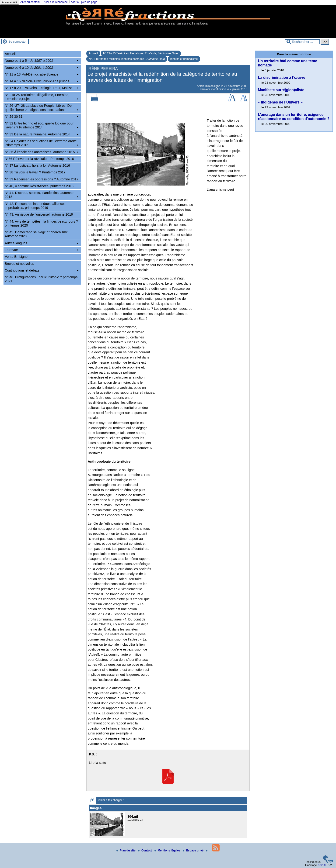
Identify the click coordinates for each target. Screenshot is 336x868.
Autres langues (41, 243)
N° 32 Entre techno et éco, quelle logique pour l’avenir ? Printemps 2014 (41, 125)
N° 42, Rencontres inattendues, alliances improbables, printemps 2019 (35, 206)
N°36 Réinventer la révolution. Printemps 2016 (39, 159)
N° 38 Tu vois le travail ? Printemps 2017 (35, 172)
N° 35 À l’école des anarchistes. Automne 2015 (41, 152)
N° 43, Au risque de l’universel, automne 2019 (39, 214)
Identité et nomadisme (184, 59)
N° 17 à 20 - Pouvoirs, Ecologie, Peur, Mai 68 (41, 88)
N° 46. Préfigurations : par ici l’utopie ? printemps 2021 (41, 279)
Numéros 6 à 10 (41, 68)
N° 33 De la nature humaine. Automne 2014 (41, 134)
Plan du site (126, 851)
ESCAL (322, 865)
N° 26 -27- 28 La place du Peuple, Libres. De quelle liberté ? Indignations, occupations (41, 108)
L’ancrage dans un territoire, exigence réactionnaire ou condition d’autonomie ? (294, 117)
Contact (145, 851)
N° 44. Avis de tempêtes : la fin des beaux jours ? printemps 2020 (41, 223)
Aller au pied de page (84, 2)
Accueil (93, 53)
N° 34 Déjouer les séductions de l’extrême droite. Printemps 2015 (41, 143)
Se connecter (17, 42)
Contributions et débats (41, 270)
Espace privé (194, 851)
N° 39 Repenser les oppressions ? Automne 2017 (41, 179)
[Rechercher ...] (302, 42)
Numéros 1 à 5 (41, 61)
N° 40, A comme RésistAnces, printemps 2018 (39, 186)
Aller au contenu (30, 2)
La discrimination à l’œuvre (282, 77)
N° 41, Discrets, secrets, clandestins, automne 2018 (41, 195)
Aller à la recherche (56, 2)
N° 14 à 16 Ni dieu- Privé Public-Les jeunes (41, 81)
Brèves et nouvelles (19, 264)
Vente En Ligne (16, 257)
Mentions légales (168, 851)
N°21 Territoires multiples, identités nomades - (127, 59)
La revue (41, 250)
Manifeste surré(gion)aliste (281, 90)
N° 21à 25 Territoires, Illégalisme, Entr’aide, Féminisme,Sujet (141, 53)
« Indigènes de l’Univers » (280, 102)
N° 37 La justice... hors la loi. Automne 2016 (37, 165)
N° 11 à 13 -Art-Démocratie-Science (41, 74)
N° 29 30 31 (41, 117)
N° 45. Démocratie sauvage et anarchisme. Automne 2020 (37, 234)
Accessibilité (10, 2)
